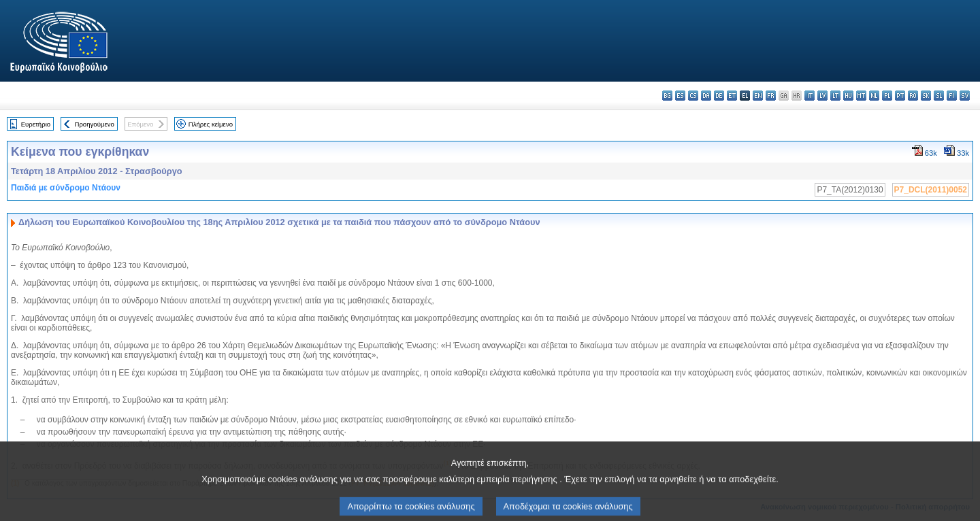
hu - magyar (848, 96)
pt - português (900, 96)
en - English (758, 96)
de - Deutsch (719, 96)
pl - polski (887, 96)
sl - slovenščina (939, 96)
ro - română (913, 96)
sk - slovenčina (926, 96)
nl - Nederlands (874, 96)
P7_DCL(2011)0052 (931, 190)
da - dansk (706, 96)
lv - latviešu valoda (822, 96)
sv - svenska (965, 96)
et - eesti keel (732, 96)
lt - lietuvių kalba (835, 96)
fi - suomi (952, 96)
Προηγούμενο (94, 124)
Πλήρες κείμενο (211, 124)
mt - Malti (861, 96)
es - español (680, 96)
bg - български (667, 96)
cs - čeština (693, 96)
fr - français (771, 96)
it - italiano (810, 96)
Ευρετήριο (36, 124)
